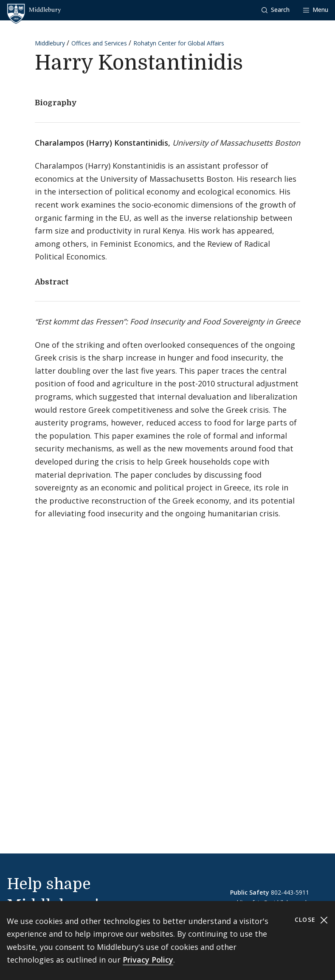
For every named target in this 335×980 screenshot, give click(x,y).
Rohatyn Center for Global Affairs (179, 43)
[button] (276, 10)
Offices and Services (99, 43)
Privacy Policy (148, 960)
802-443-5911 (290, 892)
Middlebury (50, 43)
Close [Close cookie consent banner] (311, 920)
